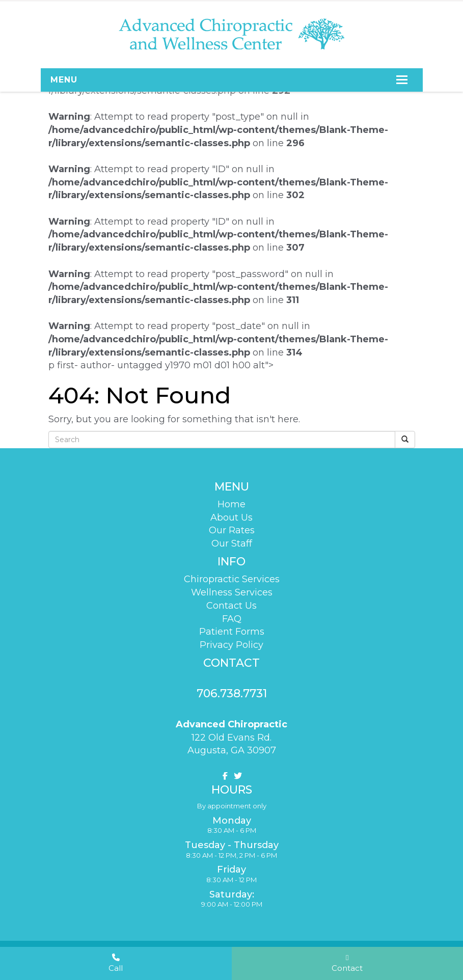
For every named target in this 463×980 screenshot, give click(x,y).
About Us (231, 517)
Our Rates (232, 530)
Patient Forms (232, 631)
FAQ (232, 618)
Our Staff (232, 543)
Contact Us (231, 605)
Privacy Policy (231, 644)
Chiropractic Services (232, 579)
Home (231, 504)
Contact (347, 963)
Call (116, 963)
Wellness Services (232, 592)
